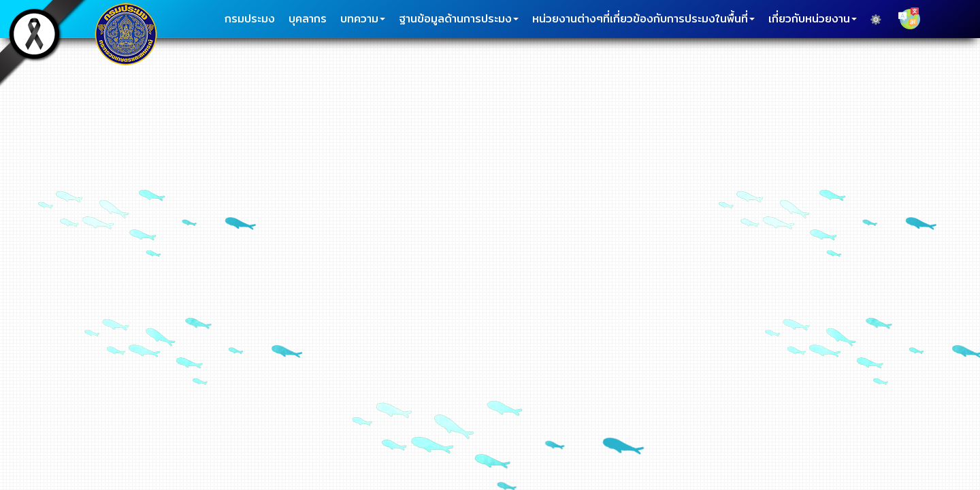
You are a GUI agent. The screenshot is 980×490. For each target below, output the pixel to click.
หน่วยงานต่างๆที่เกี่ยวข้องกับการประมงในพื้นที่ (643, 19)
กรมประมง (250, 19)
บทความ (363, 19)
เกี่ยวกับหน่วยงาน (813, 19)
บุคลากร (308, 19)
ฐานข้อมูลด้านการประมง (459, 19)
